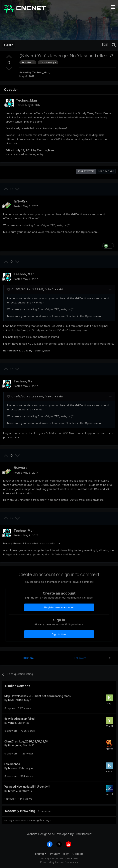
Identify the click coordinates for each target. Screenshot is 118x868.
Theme (40, 854)
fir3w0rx (21, 201)
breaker (13, 768)
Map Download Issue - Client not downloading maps (38, 696)
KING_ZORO (15, 700)
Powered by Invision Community (59, 862)
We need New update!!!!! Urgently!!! (27, 787)
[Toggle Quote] (9, 289)
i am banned (12, 764)
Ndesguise (15, 745)
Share (29, 658)
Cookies (78, 854)
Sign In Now (59, 634)
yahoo (12, 723)
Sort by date (106, 171)
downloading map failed (19, 719)
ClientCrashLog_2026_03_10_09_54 (26, 741)
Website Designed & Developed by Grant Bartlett (59, 834)
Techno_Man (41, 72)
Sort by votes (86, 171)
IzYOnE (13, 791)
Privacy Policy (59, 854)
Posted (28, 105)
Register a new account (59, 607)
